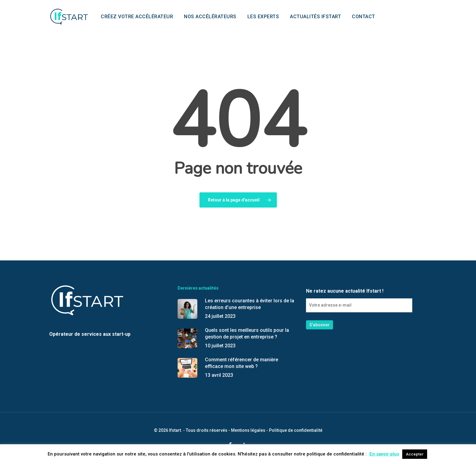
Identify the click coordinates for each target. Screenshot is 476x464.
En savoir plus (384, 454)
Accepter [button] (415, 454)
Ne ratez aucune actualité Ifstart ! (359, 300)
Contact (364, 17)
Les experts (263, 17)
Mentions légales (248, 430)
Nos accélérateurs (210, 17)
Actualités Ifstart (315, 17)
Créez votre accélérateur (137, 17)
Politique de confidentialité (296, 430)
